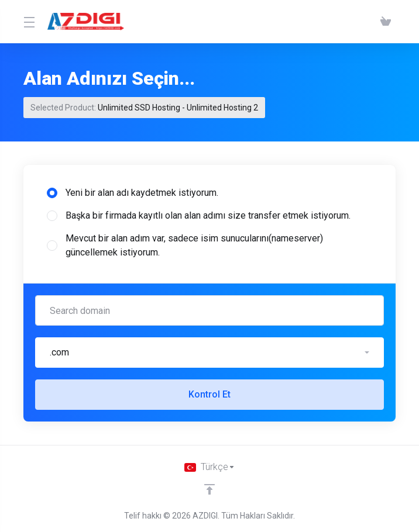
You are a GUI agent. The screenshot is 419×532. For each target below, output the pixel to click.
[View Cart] (386, 22)
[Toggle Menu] (28, 22)
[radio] (52, 193)
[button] (209, 353)
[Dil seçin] (210, 467)
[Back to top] (209, 489)
